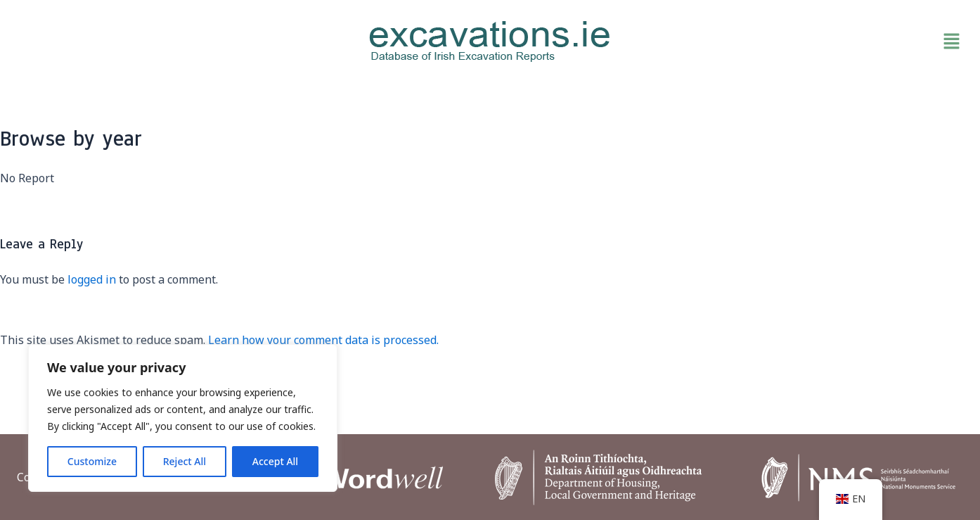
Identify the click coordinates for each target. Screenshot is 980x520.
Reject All (185, 461)
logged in (92, 279)
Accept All (275, 461)
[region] (183, 418)
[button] (812, 42)
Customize (92, 461)
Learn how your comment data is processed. (323, 340)
